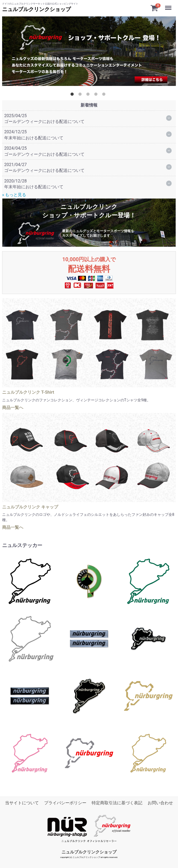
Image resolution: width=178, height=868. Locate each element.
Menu (169, 5)
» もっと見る (14, 195)
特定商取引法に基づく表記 (117, 803)
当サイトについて (22, 803)
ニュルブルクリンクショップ (36, 9)
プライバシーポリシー (65, 803)
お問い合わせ (160, 803)
